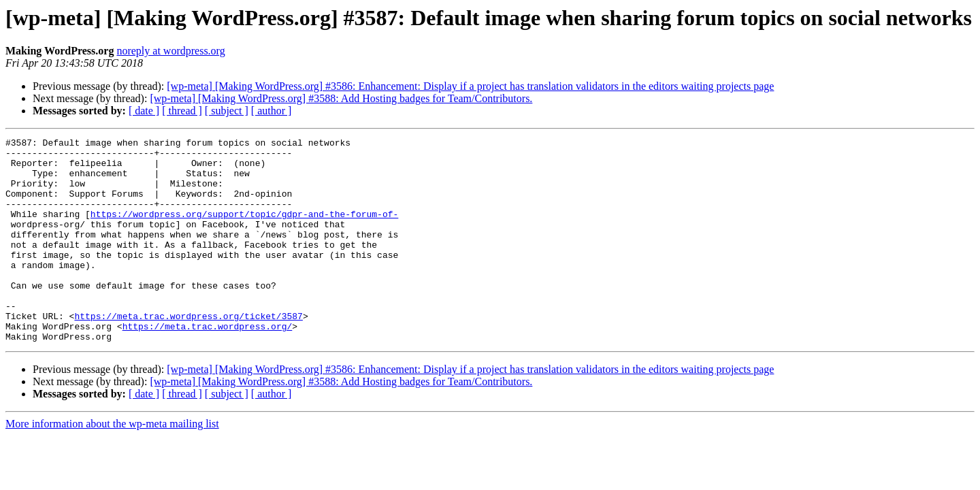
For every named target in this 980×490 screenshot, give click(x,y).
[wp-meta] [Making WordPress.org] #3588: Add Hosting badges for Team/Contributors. (341, 98)
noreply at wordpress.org (170, 51)
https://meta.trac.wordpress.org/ (208, 365)
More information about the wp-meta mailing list (112, 464)
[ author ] (272, 111)
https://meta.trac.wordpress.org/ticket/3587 (188, 353)
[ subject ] (227, 111)
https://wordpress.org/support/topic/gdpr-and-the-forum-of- (244, 230)
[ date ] (144, 111)
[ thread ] (182, 111)
